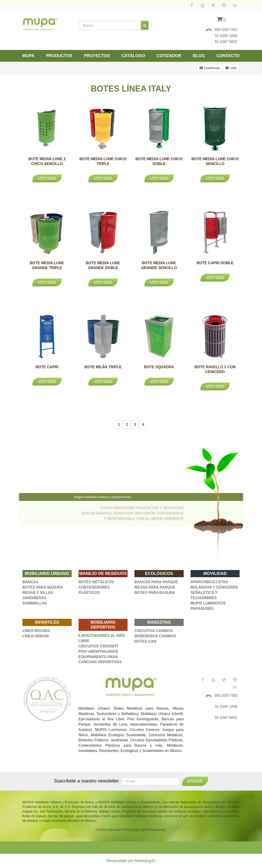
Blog (199, 56)
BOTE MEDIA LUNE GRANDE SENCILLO (159, 268)
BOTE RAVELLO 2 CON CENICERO (215, 372)
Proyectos (97, 56)
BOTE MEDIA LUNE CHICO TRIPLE (103, 164)
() (221, 20)
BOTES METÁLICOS (96, 582)
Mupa (28, 56)
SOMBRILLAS (35, 603)
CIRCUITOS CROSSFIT (99, 646)
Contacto (228, 56)
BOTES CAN (145, 641)
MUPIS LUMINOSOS (208, 603)
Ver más (47, 178)
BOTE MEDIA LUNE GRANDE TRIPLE (47, 268)
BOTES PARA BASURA (43, 587)
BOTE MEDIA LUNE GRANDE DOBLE (103, 268)
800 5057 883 (226, 30)
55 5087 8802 (226, 42)
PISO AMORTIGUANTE (99, 652)
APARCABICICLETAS (209, 582)
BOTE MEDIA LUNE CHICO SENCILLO (215, 164)
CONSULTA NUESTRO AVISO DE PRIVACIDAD (131, 830)
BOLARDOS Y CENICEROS (214, 587)
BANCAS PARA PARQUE (156, 582)
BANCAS (30, 582)
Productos (59, 56)
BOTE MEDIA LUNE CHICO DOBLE (159, 164)
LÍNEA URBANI (36, 636)
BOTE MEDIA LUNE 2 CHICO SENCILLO (47, 164)
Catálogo (133, 56)
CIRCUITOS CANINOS (154, 631)
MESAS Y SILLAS (38, 593)
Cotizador (169, 56)
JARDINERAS (34, 598)
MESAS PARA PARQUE (155, 587)
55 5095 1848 (226, 36)
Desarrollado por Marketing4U (131, 861)
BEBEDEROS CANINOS (155, 636)
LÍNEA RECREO (36, 631)
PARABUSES (202, 609)
